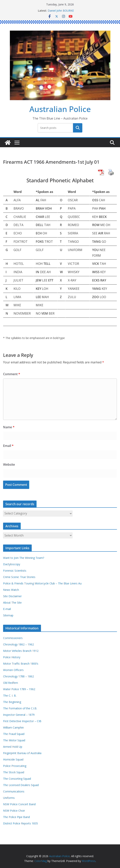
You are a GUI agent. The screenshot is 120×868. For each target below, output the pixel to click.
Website (9, 465)
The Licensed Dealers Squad (21, 785)
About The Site (12, 603)
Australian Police (60, 109)
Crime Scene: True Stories (19, 577)
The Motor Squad (14, 740)
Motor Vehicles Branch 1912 (21, 651)
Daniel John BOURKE (61, 11)
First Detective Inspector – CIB (22, 721)
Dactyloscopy (12, 564)
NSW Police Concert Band (19, 804)
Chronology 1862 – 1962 (18, 644)
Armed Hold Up (13, 747)
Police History (12, 657)
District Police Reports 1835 (20, 823)
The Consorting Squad (17, 779)
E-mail (7, 609)
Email (8, 446)
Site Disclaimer (12, 596)
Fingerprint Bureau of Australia (22, 753)
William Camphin (13, 727)
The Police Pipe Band (16, 817)
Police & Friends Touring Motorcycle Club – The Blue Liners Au (42, 583)
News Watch (11, 590)
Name (9, 427)
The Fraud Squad (14, 734)
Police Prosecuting (15, 766)
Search (78, 128)
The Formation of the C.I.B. (20, 708)
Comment (12, 374)
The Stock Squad (14, 772)
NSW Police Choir (14, 811)
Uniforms (9, 798)
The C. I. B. (10, 696)
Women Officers (13, 670)
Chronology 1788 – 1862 (18, 676)
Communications (14, 791)
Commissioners (13, 638)
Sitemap (8, 615)
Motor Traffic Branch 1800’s (21, 664)
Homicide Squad (13, 759)
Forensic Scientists (15, 571)
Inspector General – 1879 (19, 715)
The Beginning (12, 702)
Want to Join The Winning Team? (24, 558)
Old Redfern (11, 683)
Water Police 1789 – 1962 (19, 689)
